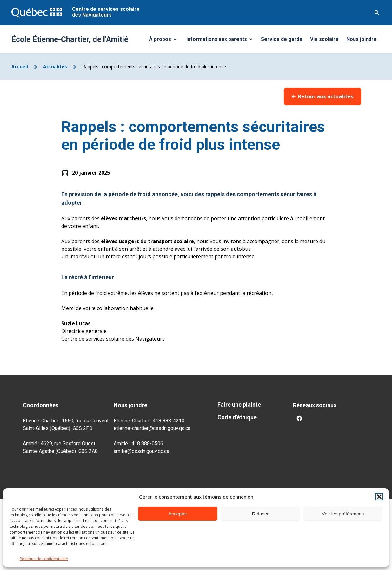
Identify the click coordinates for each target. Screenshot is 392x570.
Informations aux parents (221, 41)
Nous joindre (362, 39)
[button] (379, 497)
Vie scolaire (324, 39)
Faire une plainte (239, 404)
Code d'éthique (237, 417)
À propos (165, 41)
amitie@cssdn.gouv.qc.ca (141, 451)
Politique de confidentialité (44, 559)
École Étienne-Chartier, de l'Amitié (70, 39)
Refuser (260, 514)
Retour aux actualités (322, 96)
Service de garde (282, 39)
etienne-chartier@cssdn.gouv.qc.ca (152, 428)
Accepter (178, 514)
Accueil (20, 66)
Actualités (55, 66)
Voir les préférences (343, 514)
